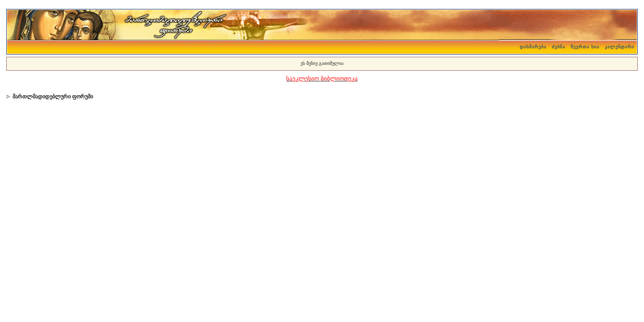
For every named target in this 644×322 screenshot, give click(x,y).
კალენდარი (619, 47)
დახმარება (533, 47)
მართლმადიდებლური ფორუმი (53, 97)
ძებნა (559, 47)
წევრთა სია (585, 47)
